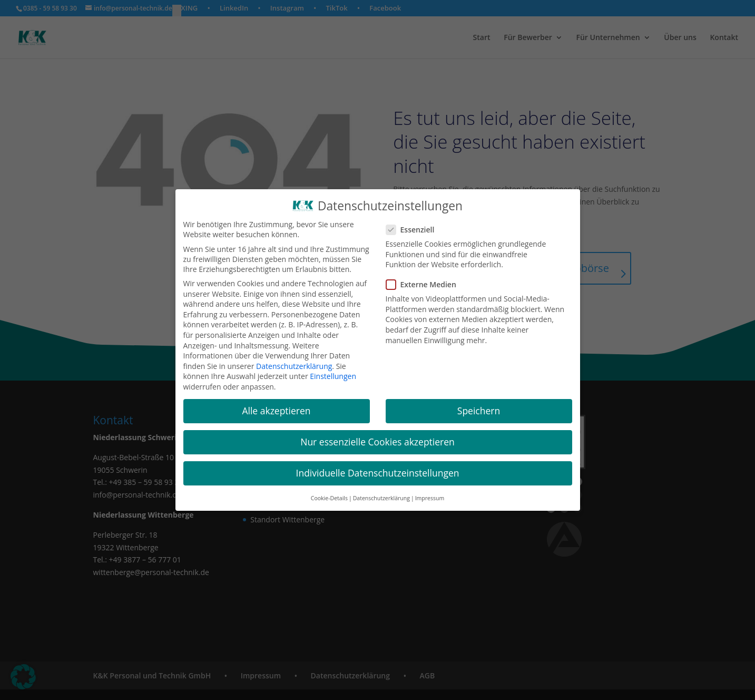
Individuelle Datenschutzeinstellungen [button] (378, 474)
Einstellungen (333, 378)
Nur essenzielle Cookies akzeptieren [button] (377, 443)
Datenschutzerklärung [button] (381, 499)
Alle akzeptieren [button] (276, 412)
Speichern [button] (479, 412)
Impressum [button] (430, 499)
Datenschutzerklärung (294, 368)
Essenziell (415, 231)
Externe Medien (425, 286)
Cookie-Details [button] (329, 499)
